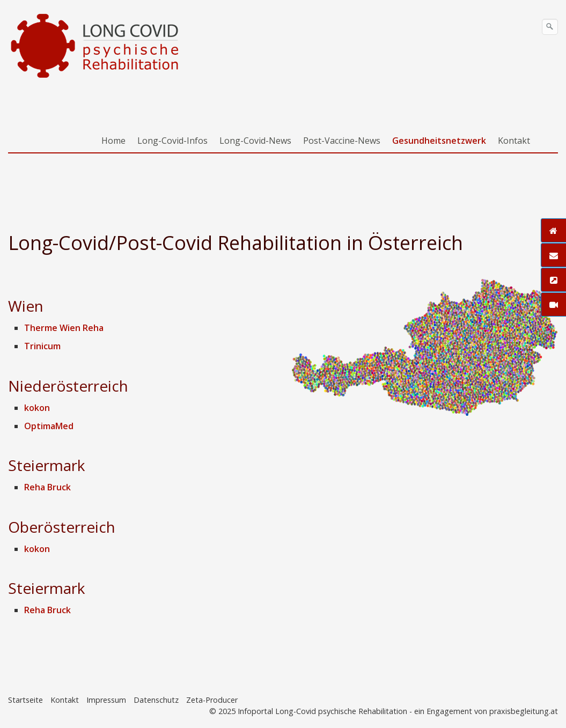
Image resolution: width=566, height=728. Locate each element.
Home (113, 141)
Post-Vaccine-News (342, 141)
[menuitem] (114, 141)
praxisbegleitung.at (524, 711)
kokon (37, 408)
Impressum (106, 700)
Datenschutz (156, 700)
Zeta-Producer (212, 700)
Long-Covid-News (255, 141)
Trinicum (42, 346)
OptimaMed (49, 426)
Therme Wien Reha (64, 328)
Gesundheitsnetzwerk (439, 141)
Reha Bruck (47, 487)
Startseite (25, 700)
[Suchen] (550, 27)
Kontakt (514, 141)
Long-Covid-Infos (172, 141)
